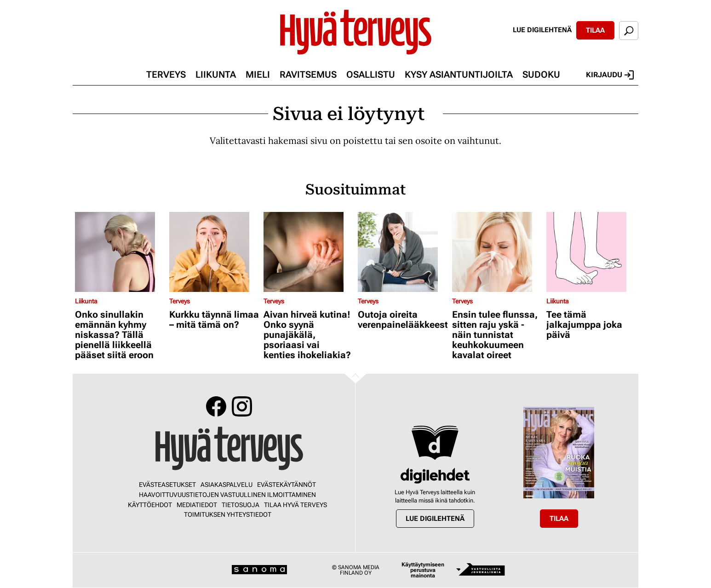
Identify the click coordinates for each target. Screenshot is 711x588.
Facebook (216, 406)
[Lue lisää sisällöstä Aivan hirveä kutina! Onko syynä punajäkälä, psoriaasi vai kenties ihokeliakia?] (308, 252)
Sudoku (541, 74)
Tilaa (595, 30)
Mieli (258, 74)
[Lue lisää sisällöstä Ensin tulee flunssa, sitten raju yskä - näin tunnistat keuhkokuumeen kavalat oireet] (497, 252)
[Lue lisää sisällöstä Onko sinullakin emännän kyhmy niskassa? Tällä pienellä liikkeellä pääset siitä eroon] (120, 252)
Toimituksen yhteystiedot (228, 514)
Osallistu (371, 74)
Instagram (242, 406)
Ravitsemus (308, 74)
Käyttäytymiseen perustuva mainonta (423, 570)
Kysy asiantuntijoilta (459, 74)
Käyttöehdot (150, 505)
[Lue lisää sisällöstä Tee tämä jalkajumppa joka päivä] (591, 252)
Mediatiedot (197, 505)
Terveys (166, 74)
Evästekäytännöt (287, 485)
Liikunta (216, 74)
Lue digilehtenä (542, 30)
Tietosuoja (241, 505)
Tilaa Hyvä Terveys (295, 505)
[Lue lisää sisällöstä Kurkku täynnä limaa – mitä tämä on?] (214, 252)
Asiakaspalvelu (226, 485)
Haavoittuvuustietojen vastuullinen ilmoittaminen (227, 495)
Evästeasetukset (167, 485)
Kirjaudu (610, 75)
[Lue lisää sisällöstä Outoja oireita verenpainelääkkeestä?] (403, 252)
